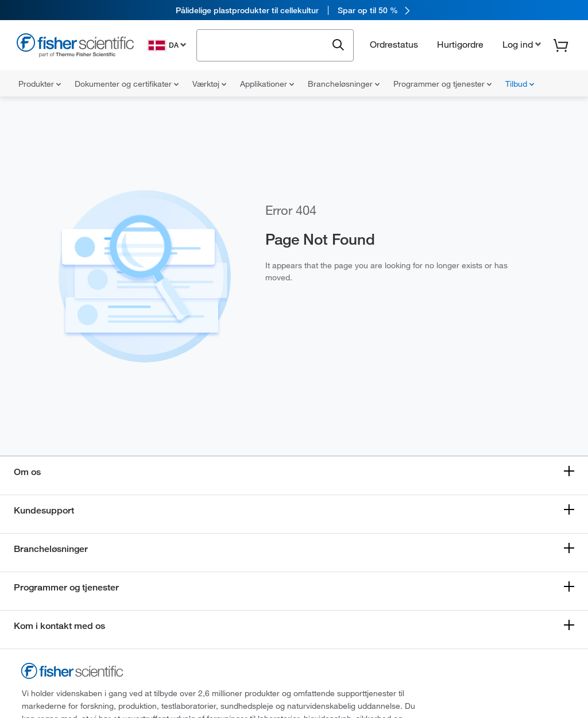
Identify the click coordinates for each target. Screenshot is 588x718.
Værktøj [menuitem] (209, 84)
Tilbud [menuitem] (520, 84)
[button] (521, 44)
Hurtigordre (460, 44)
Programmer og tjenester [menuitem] (442, 84)
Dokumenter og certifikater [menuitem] (127, 84)
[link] (294, 10)
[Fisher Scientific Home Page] (75, 47)
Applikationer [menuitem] (267, 84)
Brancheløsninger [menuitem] (344, 84)
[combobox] (265, 44)
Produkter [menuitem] (40, 84)
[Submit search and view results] (338, 45)
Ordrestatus (394, 44)
